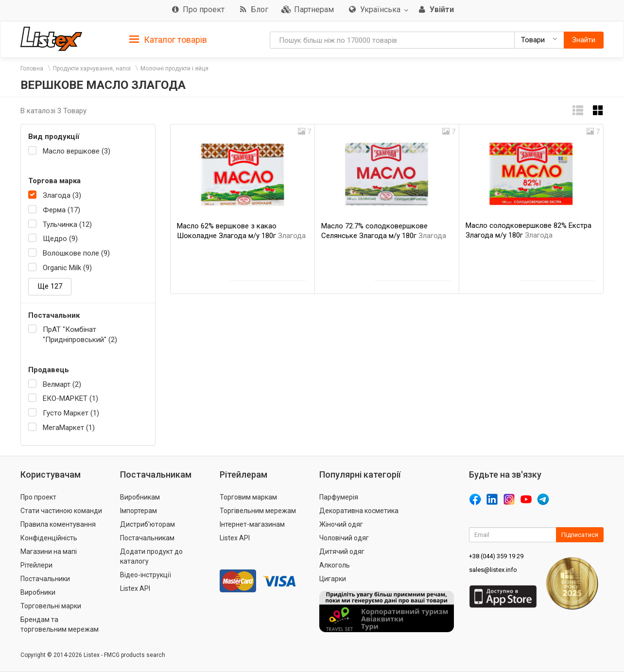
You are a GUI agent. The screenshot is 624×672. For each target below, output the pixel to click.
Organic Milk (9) (67, 268)
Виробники (38, 592)
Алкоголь (335, 565)
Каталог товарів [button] (168, 40)
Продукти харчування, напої (92, 69)
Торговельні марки (51, 606)
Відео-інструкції (146, 575)
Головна (32, 69)
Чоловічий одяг (344, 538)
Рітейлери (36, 565)
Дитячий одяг (342, 551)
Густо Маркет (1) (71, 413)
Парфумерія (339, 497)
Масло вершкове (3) (77, 151)
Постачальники (45, 579)
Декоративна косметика (359, 511)
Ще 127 (50, 286)
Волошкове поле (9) (76, 253)
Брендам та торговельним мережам (60, 624)
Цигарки (333, 579)
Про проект (38, 497)
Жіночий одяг (341, 524)
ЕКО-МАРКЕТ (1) (70, 398)
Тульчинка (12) (67, 224)
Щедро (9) (60, 239)
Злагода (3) (62, 195)
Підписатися (580, 535)
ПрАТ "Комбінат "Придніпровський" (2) (80, 335)
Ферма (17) (61, 210)
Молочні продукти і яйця (174, 69)
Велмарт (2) (62, 384)
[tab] (168, 39)
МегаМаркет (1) (69, 428)
